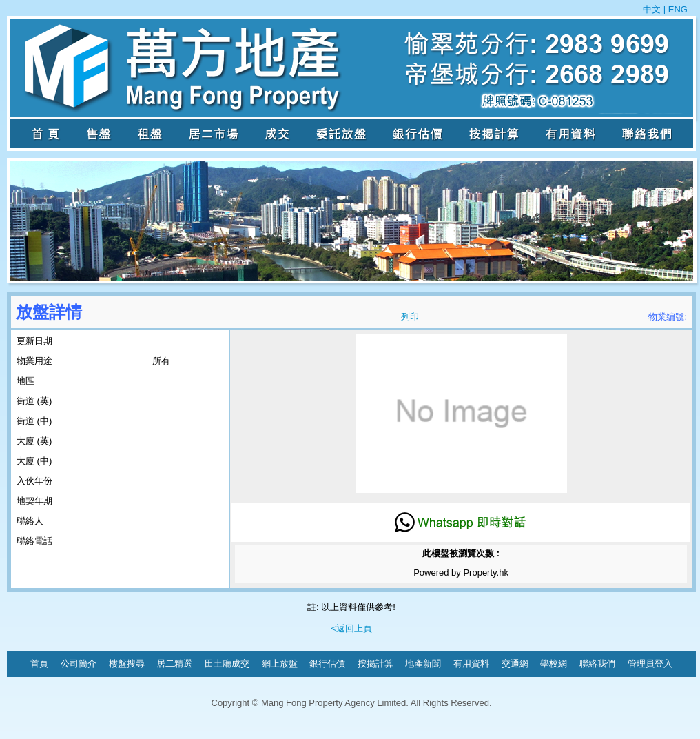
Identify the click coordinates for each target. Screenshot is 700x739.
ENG (677, 9)
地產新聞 (423, 664)
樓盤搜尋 (127, 664)
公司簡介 (79, 664)
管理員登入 (650, 664)
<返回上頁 (351, 628)
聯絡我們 (597, 664)
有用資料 (471, 664)
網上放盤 (280, 664)
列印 (410, 317)
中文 (653, 9)
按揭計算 (375, 664)
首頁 (39, 664)
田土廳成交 (227, 664)
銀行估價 (327, 664)
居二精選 (174, 664)
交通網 (515, 664)
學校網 (554, 664)
